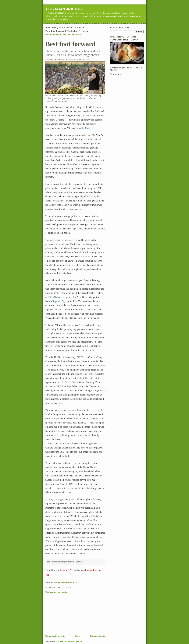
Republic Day (59, 301)
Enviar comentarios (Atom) (70, 641)
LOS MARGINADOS (64, 9)
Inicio (78, 636)
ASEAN (52, 297)
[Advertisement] (68, 614)
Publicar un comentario (56, 592)
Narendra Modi (83, 128)
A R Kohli (57, 60)
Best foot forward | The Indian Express (63, 35)
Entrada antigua (98, 636)
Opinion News (68, 570)
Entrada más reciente (55, 636)
